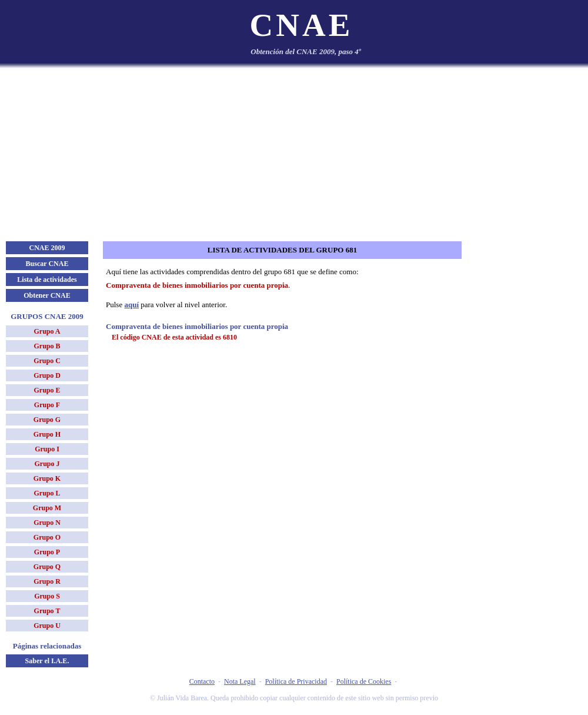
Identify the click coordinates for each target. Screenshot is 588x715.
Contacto (202, 681)
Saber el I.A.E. (47, 661)
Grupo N (47, 523)
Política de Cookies (364, 681)
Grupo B (47, 346)
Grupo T (47, 611)
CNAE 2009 (47, 248)
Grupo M (47, 508)
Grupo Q (47, 567)
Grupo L (47, 493)
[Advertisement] (294, 153)
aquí (131, 305)
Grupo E (47, 390)
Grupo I (47, 449)
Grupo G (47, 420)
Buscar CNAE (47, 264)
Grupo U (47, 626)
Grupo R (47, 581)
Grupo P (47, 552)
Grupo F (47, 405)
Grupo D (47, 375)
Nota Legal (240, 681)
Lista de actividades (47, 280)
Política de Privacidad (296, 681)
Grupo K (47, 478)
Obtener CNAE (47, 295)
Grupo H (47, 434)
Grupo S (47, 596)
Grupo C (47, 361)
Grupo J (47, 464)
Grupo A (47, 331)
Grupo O (47, 537)
